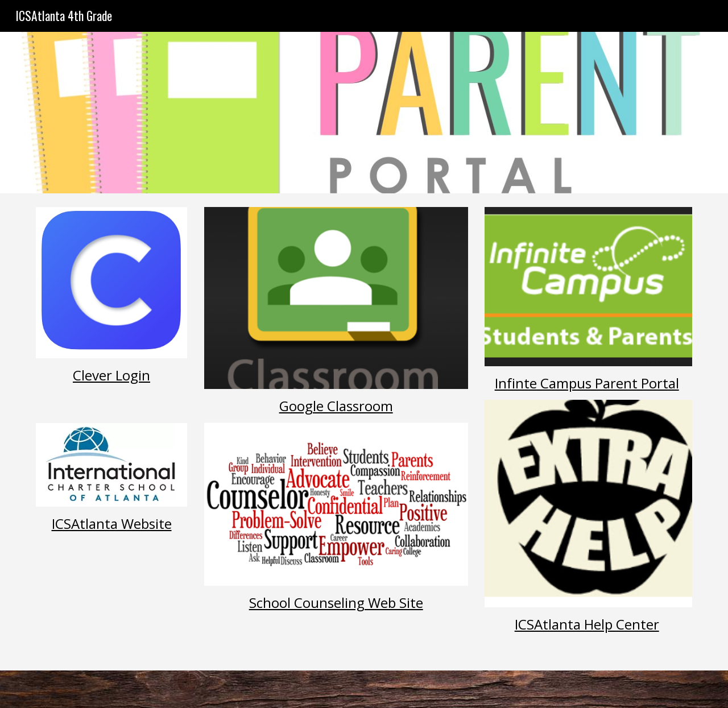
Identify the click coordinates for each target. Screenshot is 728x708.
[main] (111, 390)
